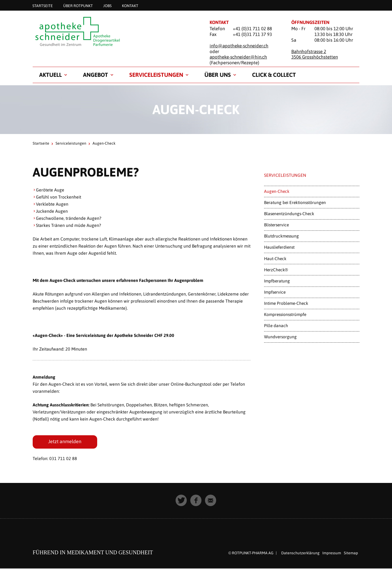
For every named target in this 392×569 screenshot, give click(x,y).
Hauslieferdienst (279, 247)
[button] (181, 501)
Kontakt (130, 5)
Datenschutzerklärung (300, 553)
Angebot (96, 75)
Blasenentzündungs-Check (289, 214)
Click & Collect (274, 75)
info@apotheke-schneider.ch (239, 46)
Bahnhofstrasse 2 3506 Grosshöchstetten (315, 54)
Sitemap (351, 553)
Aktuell (50, 75)
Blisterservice (276, 225)
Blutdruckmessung (281, 236)
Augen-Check (277, 191)
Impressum (332, 553)
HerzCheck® (276, 270)
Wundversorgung (280, 337)
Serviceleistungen (156, 75)
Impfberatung (277, 281)
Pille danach (276, 325)
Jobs (107, 5)
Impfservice (275, 292)
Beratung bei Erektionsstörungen (295, 202)
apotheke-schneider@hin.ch (238, 57)
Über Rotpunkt (78, 5)
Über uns (218, 75)
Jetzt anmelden (65, 442)
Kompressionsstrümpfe (285, 314)
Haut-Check (275, 258)
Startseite (43, 5)
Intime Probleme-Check (286, 303)
